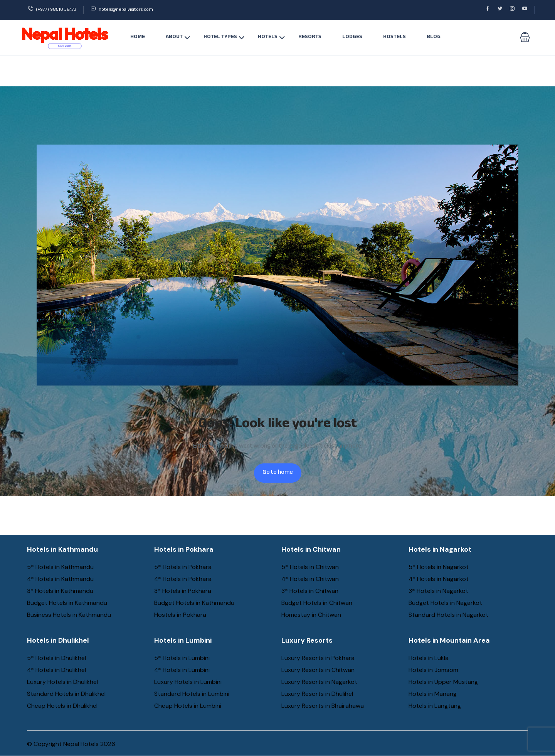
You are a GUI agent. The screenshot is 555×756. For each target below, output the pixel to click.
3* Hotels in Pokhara (183, 591)
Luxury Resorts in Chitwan (318, 670)
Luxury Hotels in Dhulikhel (62, 682)
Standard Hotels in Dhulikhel (66, 694)
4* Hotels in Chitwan (310, 579)
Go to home (278, 473)
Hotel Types (224, 37)
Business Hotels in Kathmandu (69, 615)
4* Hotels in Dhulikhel (56, 670)
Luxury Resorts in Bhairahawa (323, 706)
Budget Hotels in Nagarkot (445, 603)
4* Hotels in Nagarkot (439, 579)
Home (138, 37)
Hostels (394, 37)
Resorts (310, 37)
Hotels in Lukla (429, 658)
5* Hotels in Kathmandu (60, 567)
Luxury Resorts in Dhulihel (317, 694)
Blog (434, 37)
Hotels (272, 37)
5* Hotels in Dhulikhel (56, 658)
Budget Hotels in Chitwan (317, 603)
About (178, 37)
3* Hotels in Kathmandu (60, 591)
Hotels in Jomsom (433, 670)
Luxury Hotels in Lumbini (188, 682)
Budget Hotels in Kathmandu (67, 603)
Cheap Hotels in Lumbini (188, 706)
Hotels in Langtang (435, 706)
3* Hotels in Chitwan (310, 591)
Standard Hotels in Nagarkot (448, 615)
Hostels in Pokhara (180, 615)
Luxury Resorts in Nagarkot (319, 682)
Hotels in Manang (433, 694)
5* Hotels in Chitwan (310, 567)
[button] (525, 38)
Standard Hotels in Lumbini (192, 694)
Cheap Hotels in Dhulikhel (62, 706)
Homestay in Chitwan (311, 615)
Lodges (352, 37)
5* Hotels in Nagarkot (439, 567)
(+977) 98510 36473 (52, 10)
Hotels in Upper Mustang (443, 682)
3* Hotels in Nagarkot (438, 591)
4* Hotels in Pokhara (183, 579)
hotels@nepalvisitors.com (122, 10)
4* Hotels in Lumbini (182, 670)
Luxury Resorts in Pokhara (318, 658)
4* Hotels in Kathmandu (60, 579)
